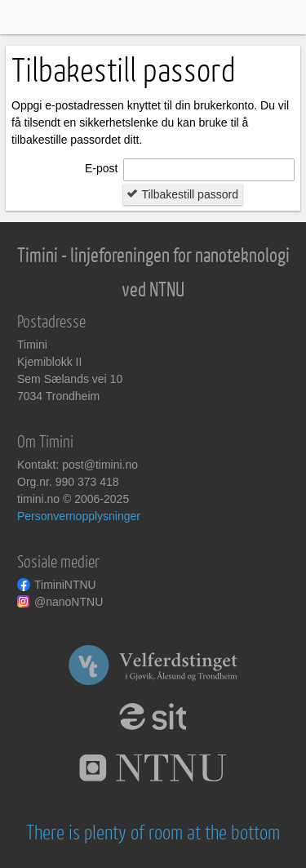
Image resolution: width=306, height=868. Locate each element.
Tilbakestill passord (183, 194)
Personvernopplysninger (79, 516)
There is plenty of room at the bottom (153, 833)
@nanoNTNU (69, 602)
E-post (101, 168)
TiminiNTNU (65, 585)
